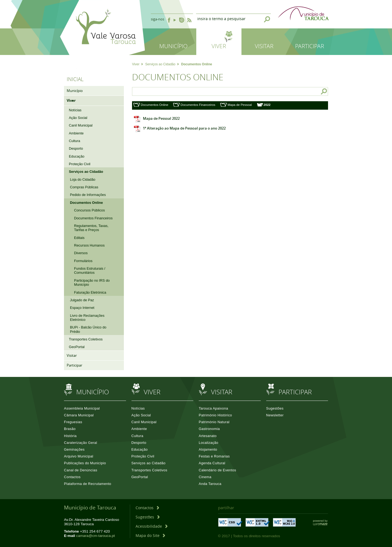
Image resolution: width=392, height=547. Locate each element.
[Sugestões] (148, 517)
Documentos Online (154, 105)
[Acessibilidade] (151, 526)
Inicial (75, 79)
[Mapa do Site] (150, 535)
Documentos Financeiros (198, 105)
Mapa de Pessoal (240, 105)
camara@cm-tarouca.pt (96, 536)
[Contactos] (147, 508)
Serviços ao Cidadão (162, 64)
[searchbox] (222, 91)
